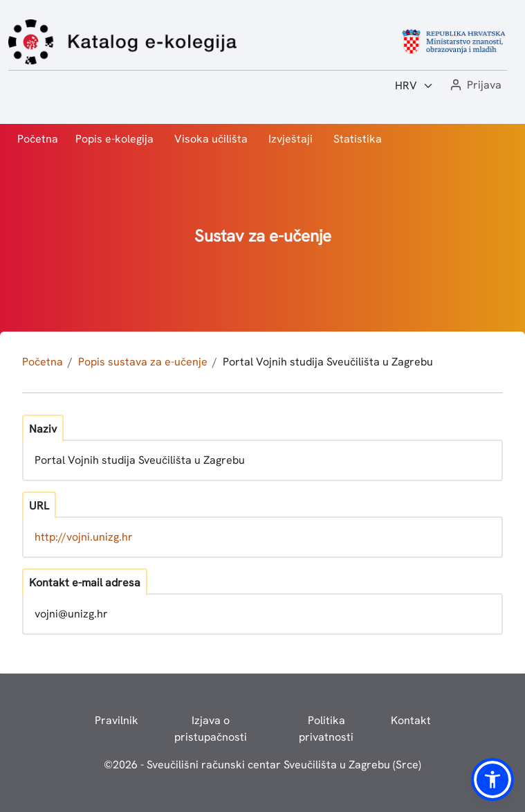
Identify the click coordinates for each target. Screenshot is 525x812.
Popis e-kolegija (114, 139)
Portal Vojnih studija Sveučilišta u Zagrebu (328, 362)
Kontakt (411, 720)
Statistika (358, 139)
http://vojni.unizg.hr (84, 537)
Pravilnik (117, 720)
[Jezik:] (414, 86)
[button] (475, 85)
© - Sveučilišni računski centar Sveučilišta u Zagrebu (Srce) (262, 765)
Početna (38, 139)
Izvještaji (291, 139)
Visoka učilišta (211, 139)
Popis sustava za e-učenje (143, 362)
